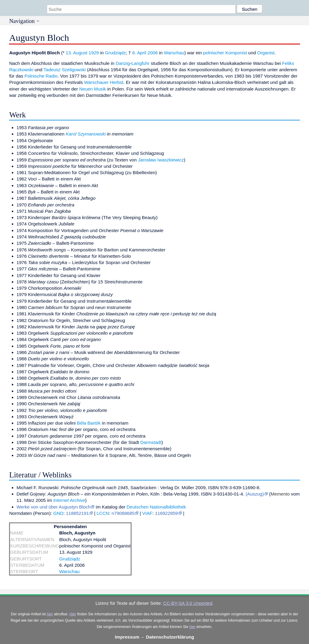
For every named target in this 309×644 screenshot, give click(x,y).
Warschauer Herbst (104, 82)
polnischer (213, 53)
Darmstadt (151, 442)
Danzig (123, 63)
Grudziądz (115, 53)
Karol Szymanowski (86, 134)
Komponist (236, 53)
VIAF (147, 513)
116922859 (167, 513)
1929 (94, 53)
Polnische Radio (41, 76)
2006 (153, 53)
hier (50, 614)
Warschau (174, 53)
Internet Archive (69, 500)
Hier (73, 614)
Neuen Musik (93, 89)
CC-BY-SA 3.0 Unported (188, 603)
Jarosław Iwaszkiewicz (161, 160)
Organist (266, 53)
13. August (77, 53)
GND (58, 513)
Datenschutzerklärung (170, 637)
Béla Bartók (89, 423)
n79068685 (123, 513)
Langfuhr (141, 63)
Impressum (127, 637)
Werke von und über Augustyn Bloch (54, 507)
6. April (139, 53)
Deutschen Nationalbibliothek (156, 507)
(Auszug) (255, 494)
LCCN (103, 513)
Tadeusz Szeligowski (65, 70)
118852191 (78, 513)
